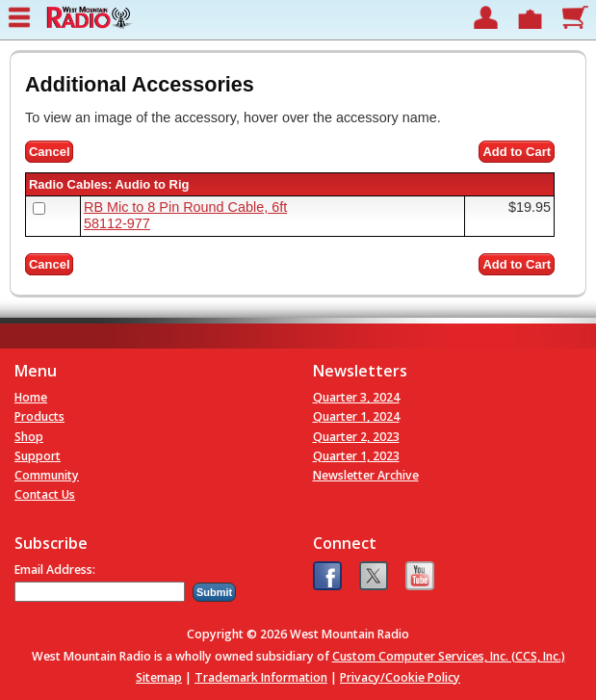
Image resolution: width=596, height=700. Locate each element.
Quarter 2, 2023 (356, 437)
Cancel (49, 152)
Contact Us (45, 494)
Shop (29, 437)
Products (39, 416)
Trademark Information (261, 677)
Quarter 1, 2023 (356, 456)
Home (31, 397)
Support (38, 456)
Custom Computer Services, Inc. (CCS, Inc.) (449, 656)
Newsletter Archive (366, 475)
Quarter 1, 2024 (356, 416)
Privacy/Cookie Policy (400, 677)
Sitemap (159, 677)
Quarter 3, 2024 (356, 397)
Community (47, 475)
